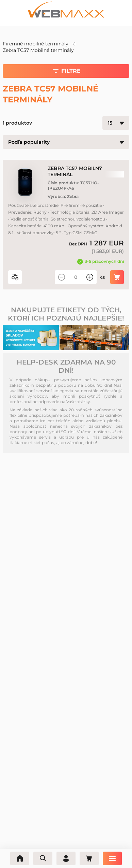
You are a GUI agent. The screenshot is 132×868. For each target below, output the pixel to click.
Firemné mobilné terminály (36, 44)
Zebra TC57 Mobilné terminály (38, 50)
